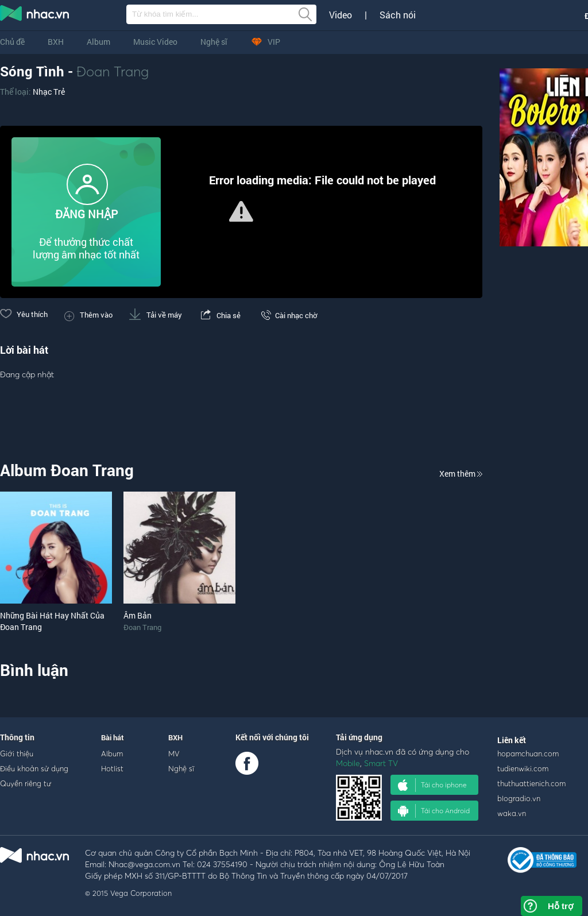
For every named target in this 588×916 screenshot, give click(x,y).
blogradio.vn (519, 798)
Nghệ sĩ (214, 42)
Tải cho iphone (432, 785)
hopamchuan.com (528, 753)
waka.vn (512, 813)
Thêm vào (88, 315)
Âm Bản (138, 615)
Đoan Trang (113, 71)
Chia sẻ (220, 315)
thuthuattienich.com (531, 783)
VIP (265, 42)
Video (341, 15)
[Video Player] (241, 212)
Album (98, 42)
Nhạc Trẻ (49, 92)
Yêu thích (24, 314)
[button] (241, 211)
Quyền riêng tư (26, 783)
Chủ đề (12, 42)
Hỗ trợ (560, 906)
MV (174, 753)
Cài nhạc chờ (287, 315)
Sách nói (398, 15)
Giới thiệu (17, 753)
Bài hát (113, 737)
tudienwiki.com (523, 768)
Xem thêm (461, 474)
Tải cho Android (434, 811)
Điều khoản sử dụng (34, 768)
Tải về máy (156, 315)
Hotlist (112, 768)
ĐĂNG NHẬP (86, 214)
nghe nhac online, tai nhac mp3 (35, 16)
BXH (56, 42)
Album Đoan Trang (67, 470)
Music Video (155, 42)
